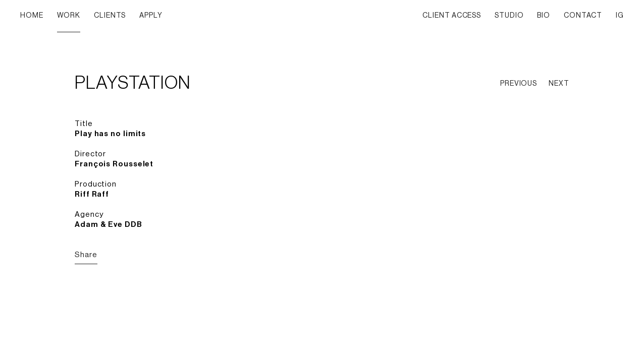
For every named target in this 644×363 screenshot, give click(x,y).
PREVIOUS (519, 84)
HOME (32, 16)
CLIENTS (110, 16)
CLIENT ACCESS (452, 16)
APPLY (151, 16)
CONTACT (583, 16)
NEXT (559, 84)
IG (620, 16)
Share (86, 255)
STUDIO (509, 16)
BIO (544, 16)
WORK (69, 16)
